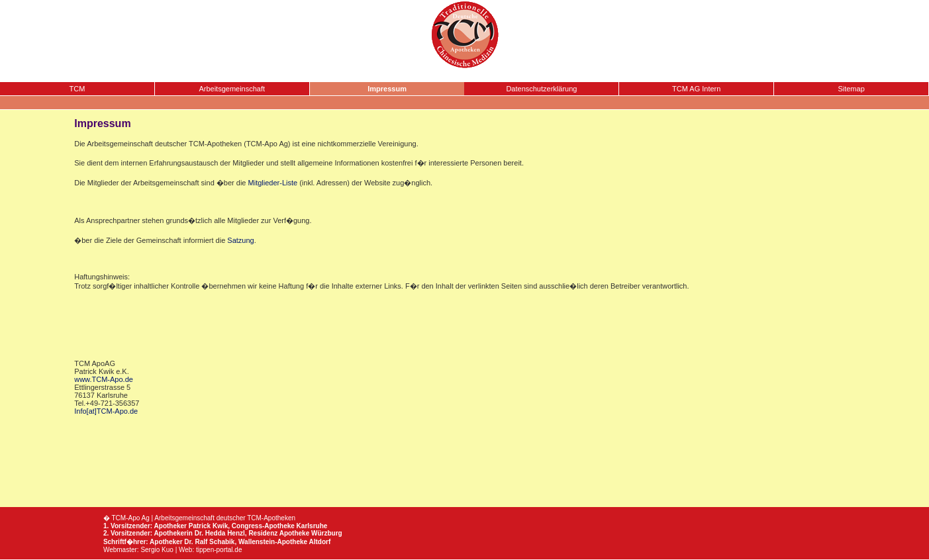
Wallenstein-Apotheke (273, 542)
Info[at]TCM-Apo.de (106, 411)
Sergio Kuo (157, 550)
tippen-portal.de (219, 550)
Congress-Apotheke (263, 526)
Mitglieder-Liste (273, 183)
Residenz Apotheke (279, 533)
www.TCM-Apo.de (104, 379)
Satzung (240, 240)
